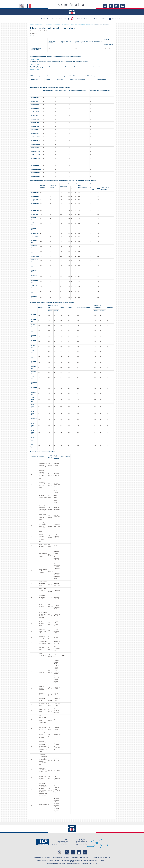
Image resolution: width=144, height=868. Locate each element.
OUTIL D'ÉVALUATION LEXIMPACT (99, 858)
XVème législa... (48, 24)
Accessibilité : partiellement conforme (83, 860)
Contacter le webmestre (100, 860)
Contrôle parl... (74, 24)
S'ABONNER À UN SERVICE (79, 858)
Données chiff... (90, 24)
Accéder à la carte (35, 59)
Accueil (32, 24)
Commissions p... (57, 24)
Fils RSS (72, 862)
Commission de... (66, 24)
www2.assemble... (39, 24)
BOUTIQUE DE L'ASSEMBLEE (42, 858)
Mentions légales (68, 860)
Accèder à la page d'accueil (35, 18)
